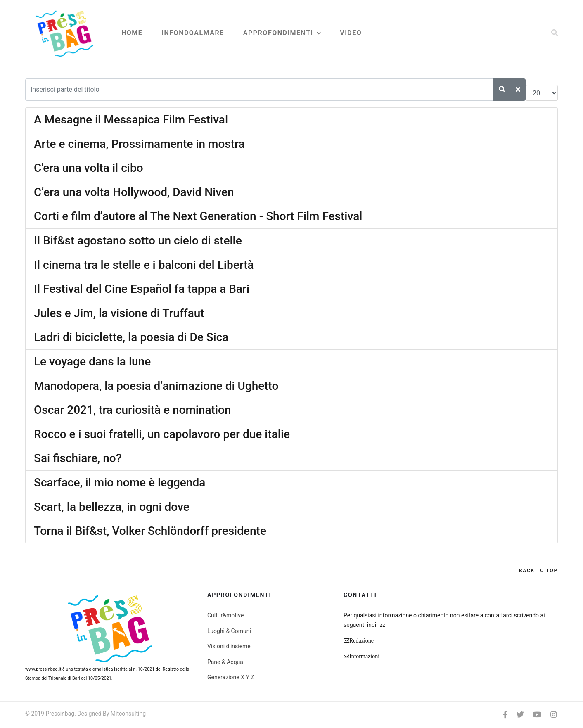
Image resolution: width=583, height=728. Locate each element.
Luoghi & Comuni (229, 631)
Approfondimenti (278, 33)
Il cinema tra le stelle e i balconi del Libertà (144, 265)
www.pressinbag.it (43, 669)
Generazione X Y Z (231, 677)
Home (132, 33)
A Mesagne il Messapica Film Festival (131, 120)
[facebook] (505, 715)
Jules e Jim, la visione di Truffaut (119, 313)
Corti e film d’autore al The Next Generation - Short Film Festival (198, 216)
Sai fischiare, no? (78, 458)
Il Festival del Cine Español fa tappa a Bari (142, 289)
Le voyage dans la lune (92, 362)
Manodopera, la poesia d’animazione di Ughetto (156, 386)
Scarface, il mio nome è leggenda (120, 483)
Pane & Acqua (225, 662)
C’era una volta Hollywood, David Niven (134, 192)
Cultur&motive (225, 615)
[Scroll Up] (538, 571)
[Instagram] (554, 715)
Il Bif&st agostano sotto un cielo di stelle (138, 241)
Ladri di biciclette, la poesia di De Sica (131, 337)
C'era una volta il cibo (89, 168)
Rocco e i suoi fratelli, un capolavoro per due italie (162, 434)
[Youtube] (537, 715)
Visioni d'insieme (229, 646)
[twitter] (520, 715)
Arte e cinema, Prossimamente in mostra (139, 144)
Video (351, 33)
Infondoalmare (193, 33)
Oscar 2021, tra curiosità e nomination (133, 410)
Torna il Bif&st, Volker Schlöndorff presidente (150, 531)
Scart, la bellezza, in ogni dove (112, 507)
